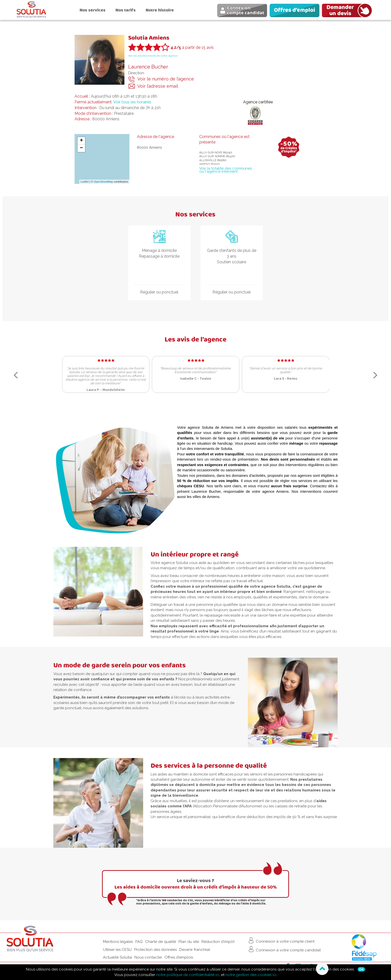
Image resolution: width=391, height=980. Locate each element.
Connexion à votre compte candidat (284, 949)
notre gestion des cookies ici (251, 975)
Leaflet (85, 182)
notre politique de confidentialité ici (188, 975)
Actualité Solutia (117, 957)
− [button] (81, 148)
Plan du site (189, 942)
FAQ (139, 942)
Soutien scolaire (232, 262)
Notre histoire (160, 10)
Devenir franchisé (195, 950)
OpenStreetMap (103, 182)
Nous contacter (148, 957)
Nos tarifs (126, 10)
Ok (361, 969)
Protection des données (155, 950)
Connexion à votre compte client (281, 940)
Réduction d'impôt (218, 942)
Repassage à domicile (159, 256)
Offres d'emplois (179, 957)
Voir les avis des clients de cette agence (153, 56)
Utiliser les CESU (117, 950)
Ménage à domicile (159, 250)
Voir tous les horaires (132, 102)
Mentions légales (118, 942)
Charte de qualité (161, 942)
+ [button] (81, 141)
